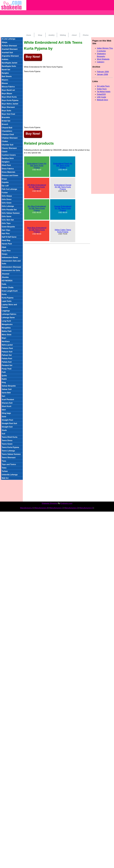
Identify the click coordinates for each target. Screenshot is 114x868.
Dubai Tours (102, 89)
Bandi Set (6, 70)
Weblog (63, 35)
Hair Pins (6, 234)
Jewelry (51, 35)
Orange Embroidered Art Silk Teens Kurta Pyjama (63, 208)
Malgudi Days (102, 100)
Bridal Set (6, 121)
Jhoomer (6, 274)
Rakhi (4, 379)
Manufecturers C (56, 508)
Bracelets (6, 117)
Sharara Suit (7, 403)
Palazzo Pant (7, 348)
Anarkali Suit (7, 53)
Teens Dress (7, 440)
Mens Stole (6, 335)
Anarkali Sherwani (10, 49)
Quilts (4, 376)
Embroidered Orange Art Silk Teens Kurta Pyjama (63, 187)
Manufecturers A (27, 508)
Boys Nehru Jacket (10, 104)
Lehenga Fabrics (9, 314)
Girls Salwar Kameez (11, 213)
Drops (4, 179)
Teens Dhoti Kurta (10, 437)
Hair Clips (6, 230)
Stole (4, 417)
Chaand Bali (7, 128)
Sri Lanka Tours (103, 86)
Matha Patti (7, 331)
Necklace (6, 341)
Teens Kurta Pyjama (10, 447)
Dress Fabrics (8, 169)
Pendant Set (7, 365)
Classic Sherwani (9, 148)
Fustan (5, 193)
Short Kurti (6, 406)
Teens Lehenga (8, 451)
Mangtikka (6, 328)
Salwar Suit (7, 389)
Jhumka (5, 277)
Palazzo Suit (7, 352)
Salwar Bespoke (9, 386)
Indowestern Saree (10, 257)
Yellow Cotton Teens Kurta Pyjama (63, 231)
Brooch (5, 124)
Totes (4, 468)
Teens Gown (7, 444)
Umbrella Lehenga (10, 475)
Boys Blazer (7, 94)
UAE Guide (101, 97)
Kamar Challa (8, 287)
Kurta (4, 294)
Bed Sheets (7, 76)
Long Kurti (6, 321)
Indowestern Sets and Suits (11, 262)
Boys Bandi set (8, 90)
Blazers (5, 80)
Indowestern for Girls (11, 270)
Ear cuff (5, 186)
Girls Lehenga (8, 206)
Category (101, 62)
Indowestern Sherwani (11, 267)
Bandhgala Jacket (9, 63)
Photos (85, 35)
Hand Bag (6, 240)
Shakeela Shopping (50, 503)
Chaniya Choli (8, 134)
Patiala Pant (7, 359)
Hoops (5, 254)
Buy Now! (33, 57)
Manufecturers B (41, 508)
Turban (5, 471)
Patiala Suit (7, 362)
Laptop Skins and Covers (9, 306)
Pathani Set (7, 355)
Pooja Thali (7, 369)
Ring (4, 382)
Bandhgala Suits (9, 66)
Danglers (6, 162)
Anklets (5, 59)
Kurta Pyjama (8, 298)
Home (28, 35)
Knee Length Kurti (10, 291)
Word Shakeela (103, 59)
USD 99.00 (37, 167)
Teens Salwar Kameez (11, 454)
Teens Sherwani (9, 458)
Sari (3, 396)
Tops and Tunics (9, 464)
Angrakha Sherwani (10, 56)
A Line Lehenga (8, 39)
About (74, 35)
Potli (4, 372)
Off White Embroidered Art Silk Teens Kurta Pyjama (37, 187)
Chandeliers (7, 131)
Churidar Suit (7, 145)
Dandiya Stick (8, 158)
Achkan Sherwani (9, 46)
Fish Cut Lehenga (9, 189)
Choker (5, 141)
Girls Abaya (7, 196)
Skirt (4, 410)
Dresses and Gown (10, 175)
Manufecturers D (71, 508)
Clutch (5, 152)
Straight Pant (7, 420)
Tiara (4, 461)
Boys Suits (6, 111)
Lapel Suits (7, 301)
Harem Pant (7, 244)
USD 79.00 (63, 232)
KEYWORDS (7, 281)
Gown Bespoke (8, 227)
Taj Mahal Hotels (104, 92)
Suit (3, 434)
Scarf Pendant (8, 400)
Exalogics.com (67, 503)
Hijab (4, 247)
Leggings (6, 311)
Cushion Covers (9, 155)
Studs (4, 430)
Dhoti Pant (6, 165)
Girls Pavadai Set (9, 210)
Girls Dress (7, 199)
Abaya (4, 42)
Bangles (5, 73)
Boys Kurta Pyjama (10, 100)
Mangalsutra (7, 324)
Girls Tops (6, 223)
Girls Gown (7, 203)
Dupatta (5, 182)
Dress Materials (8, 172)
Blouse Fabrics (8, 87)
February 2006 (103, 72)
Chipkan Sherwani (10, 138)
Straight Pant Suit (9, 423)
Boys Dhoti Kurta (9, 97)
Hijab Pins (6, 251)
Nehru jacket (7, 345)
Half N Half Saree (9, 237)
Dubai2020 (101, 94)
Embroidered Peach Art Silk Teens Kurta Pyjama (63, 166)
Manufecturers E (86, 508)
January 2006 (102, 74)
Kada (4, 284)
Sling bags (6, 413)
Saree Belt (6, 393)
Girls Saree (7, 216)
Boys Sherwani (8, 107)
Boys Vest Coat (8, 114)
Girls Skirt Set (8, 220)
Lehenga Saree (8, 318)
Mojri (4, 338)
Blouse (5, 83)
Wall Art (5, 478)
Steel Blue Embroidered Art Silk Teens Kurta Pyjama (37, 230)
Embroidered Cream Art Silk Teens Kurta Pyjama (37, 166)
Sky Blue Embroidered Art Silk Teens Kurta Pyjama (37, 208)
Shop (40, 35)
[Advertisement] (54, 16)
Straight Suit (7, 427)
